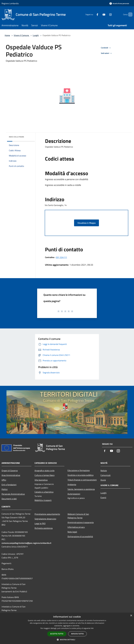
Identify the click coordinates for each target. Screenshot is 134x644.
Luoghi (36, 35)
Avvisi (103, 480)
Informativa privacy (76, 527)
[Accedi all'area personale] (119, 3)
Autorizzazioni (74, 494)
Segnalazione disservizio (45, 519)
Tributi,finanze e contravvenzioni (82, 480)
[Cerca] (129, 14)
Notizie (104, 471)
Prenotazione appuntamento (47, 514)
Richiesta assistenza (44, 528)
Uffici (4, 480)
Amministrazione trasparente (81, 522)
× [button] (131, 616)
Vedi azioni (107, 53)
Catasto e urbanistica (44, 492)
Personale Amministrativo (13, 494)
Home (7, 35)
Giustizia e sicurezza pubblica (80, 475)
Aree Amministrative (11, 475)
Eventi (103, 498)
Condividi (106, 48)
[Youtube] (99, 14)
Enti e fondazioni (9, 485)
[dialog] (67, 628)
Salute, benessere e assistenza (81, 489)
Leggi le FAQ (40, 523)
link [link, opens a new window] (92, 628)
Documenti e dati (9, 499)
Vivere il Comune (22, 35)
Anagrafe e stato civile (44, 471)
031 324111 (61, 257)
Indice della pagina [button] (16, 137)
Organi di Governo (10, 471)
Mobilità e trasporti (43, 500)
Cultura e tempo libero (44, 475)
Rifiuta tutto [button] (78, 634)
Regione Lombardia (10, 3)
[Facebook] (93, 14)
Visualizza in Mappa (86, 223)
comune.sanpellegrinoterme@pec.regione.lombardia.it (26, 543)
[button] (67, 640)
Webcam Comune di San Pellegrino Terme (78, 516)
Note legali (72, 532)
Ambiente (72, 484)
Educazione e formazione (79, 470)
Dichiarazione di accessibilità (80, 536)
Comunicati (106, 475)
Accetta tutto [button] (57, 634)
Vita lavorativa (41, 480)
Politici (5, 489)
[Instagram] (106, 14)
